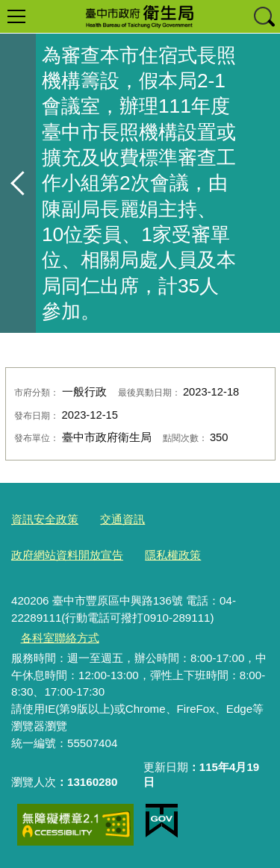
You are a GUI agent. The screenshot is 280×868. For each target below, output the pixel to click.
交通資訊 (122, 519)
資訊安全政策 (45, 519)
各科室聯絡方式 (60, 638)
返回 (18, 183)
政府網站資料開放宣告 (67, 555)
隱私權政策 (173, 555)
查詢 (264, 16)
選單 (16, 16)
